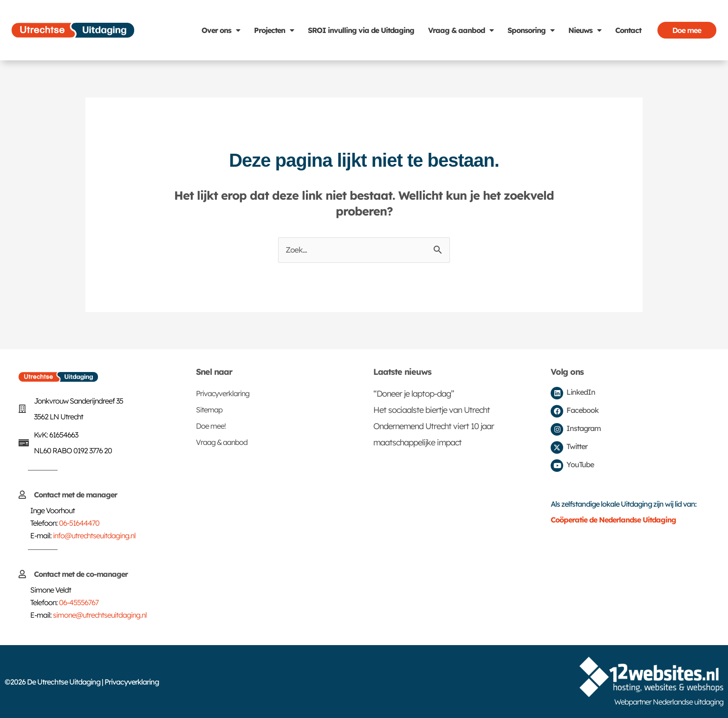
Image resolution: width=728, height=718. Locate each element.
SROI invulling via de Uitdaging (361, 30)
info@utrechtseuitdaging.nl (94, 535)
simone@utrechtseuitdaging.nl (100, 615)
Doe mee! (211, 426)
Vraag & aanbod (461, 30)
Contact (628, 30)
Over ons (221, 30)
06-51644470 (79, 523)
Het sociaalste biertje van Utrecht (432, 410)
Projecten (274, 30)
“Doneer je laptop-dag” (414, 394)
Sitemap (209, 410)
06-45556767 (79, 602)
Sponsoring (531, 30)
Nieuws (585, 30)
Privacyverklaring (223, 393)
